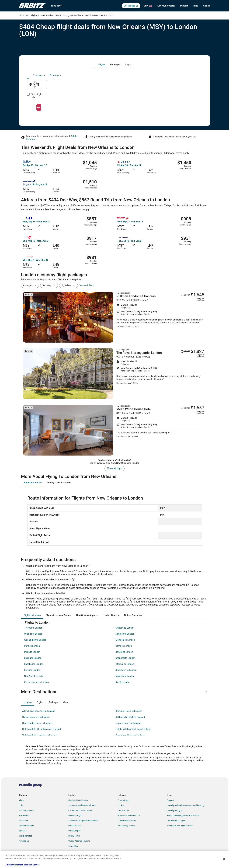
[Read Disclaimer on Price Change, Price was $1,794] (185, 295)
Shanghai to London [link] (125, 658)
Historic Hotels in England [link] (128, 723)
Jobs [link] (21, 805)
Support (184, 6)
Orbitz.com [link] (24, 15)
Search (114, 104)
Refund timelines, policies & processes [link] (183, 816)
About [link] (22, 800)
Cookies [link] (121, 805)
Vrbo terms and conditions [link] (129, 816)
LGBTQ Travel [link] (74, 836)
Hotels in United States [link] (78, 800)
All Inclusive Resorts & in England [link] (39, 711)
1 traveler (176, 75)
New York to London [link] (34, 676)
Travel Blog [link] (73, 846)
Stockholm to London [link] (126, 670)
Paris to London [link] (32, 646)
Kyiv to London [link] (123, 682)
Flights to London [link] (73, 15)
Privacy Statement (14, 865)
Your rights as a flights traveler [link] (180, 826)
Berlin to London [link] (32, 670)
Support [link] (170, 800)
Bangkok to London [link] (34, 664)
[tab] (102, 65)
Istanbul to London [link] (125, 664)
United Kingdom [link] (47, 15)
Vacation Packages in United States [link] (83, 821)
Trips (196, 6)
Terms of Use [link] (123, 810)
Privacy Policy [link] (124, 800)
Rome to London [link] (124, 646)
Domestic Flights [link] (76, 816)
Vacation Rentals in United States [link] (82, 805)
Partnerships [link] (24, 816)
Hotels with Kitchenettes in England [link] (40, 735)
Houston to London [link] (125, 634)
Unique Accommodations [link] (79, 841)
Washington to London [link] (35, 640)
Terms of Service (32, 865)
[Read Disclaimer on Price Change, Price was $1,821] (185, 408)
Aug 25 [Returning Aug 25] (186, 86)
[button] (114, 692)
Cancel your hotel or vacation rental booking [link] (186, 805)
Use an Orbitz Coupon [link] (176, 821)
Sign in (206, 6)
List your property (166, 6)
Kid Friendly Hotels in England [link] (130, 717)
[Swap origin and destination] (86, 84)
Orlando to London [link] (33, 634)
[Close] (224, 859)
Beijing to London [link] (33, 658)
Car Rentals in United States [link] (80, 810)
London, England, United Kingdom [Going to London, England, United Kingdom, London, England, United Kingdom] (112, 86)
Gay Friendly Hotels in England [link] (37, 723)
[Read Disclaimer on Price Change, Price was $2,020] (185, 351)
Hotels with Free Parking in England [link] (133, 729)
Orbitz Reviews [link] (75, 826)
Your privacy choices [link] (126, 826)
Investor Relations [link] (27, 826)
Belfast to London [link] (124, 652)
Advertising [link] (24, 841)
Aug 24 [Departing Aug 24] (156, 86)
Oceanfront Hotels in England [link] (130, 735)
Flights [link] (34, 15)
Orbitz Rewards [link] (26, 836)
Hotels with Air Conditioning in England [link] (42, 729)
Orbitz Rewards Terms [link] (127, 821)
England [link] (60, 15)
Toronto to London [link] (33, 628)
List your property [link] (26, 810)
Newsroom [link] (24, 821)
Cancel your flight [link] (174, 810)
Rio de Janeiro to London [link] (36, 682)
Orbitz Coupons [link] (75, 831)
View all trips (114, 468)
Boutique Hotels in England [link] (129, 711)
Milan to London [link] (32, 652)
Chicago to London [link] (125, 628)
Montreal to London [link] (125, 640)
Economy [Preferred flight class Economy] (192, 75)
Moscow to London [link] (125, 676)
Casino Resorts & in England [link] (36, 717)
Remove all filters (86, 285)
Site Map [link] (23, 831)
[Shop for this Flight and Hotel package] (160, 317)
